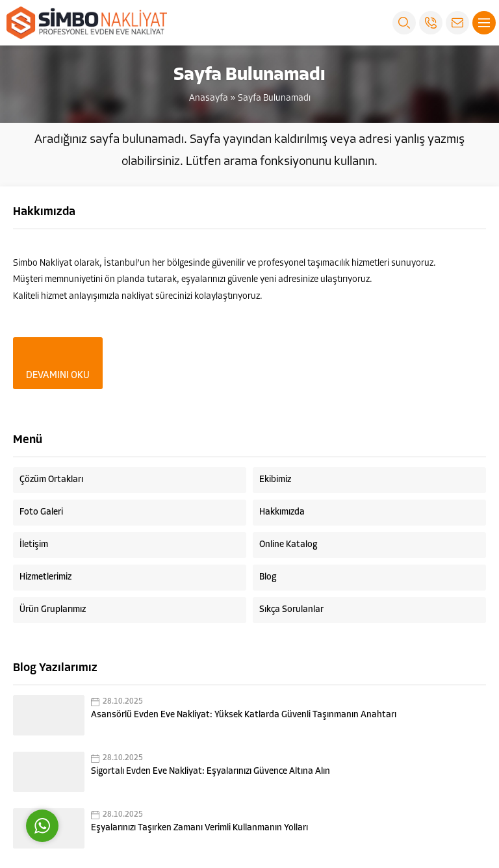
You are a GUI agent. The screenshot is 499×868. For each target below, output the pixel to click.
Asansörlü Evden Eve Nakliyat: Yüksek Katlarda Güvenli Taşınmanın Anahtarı (244, 715)
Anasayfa (209, 98)
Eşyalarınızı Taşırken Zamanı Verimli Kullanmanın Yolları (199, 828)
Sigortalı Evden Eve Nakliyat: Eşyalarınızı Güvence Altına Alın (211, 772)
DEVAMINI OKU (58, 376)
